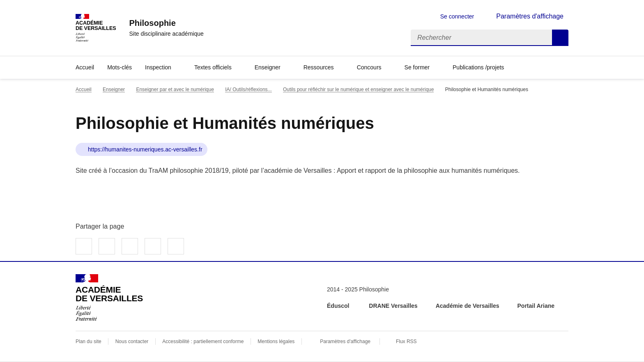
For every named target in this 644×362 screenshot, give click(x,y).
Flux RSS (406, 341)
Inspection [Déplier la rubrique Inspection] (158, 67)
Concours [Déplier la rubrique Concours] (369, 67)
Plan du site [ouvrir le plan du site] (89, 341)
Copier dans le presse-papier (176, 246)
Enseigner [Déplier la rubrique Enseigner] (268, 67)
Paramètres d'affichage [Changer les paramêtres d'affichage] (530, 16)
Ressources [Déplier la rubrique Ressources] (319, 67)
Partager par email (153, 246)
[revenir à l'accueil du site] (166, 23)
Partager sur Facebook (84, 246)
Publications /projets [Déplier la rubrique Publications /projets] (478, 67)
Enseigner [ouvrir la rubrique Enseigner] (114, 89)
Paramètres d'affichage (345, 341)
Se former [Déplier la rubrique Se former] (417, 67)
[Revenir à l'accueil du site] (109, 298)
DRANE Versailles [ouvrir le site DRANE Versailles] (393, 306)
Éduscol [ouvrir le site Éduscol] (339, 306)
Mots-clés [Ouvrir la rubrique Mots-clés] (120, 67)
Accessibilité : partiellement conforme (203, 341)
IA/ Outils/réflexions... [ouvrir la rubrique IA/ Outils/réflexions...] (248, 89)
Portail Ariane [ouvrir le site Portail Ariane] (536, 306)
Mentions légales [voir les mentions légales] (276, 341)
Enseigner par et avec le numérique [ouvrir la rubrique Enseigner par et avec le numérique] (175, 89)
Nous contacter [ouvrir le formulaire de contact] (132, 341)
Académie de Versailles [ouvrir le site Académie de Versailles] (468, 306)
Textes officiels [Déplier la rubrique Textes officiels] (213, 67)
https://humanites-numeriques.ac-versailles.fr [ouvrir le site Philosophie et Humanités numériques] (145, 149)
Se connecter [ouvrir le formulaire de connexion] (457, 16)
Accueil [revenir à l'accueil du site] (85, 67)
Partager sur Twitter (107, 246)
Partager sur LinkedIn (130, 246)
